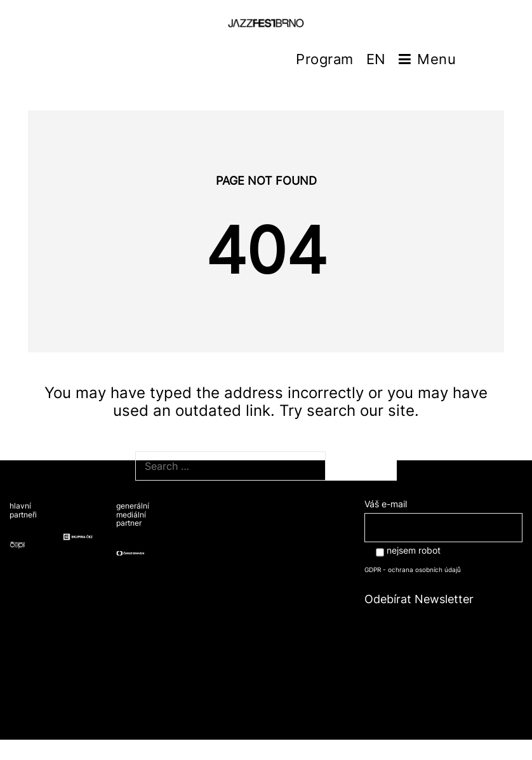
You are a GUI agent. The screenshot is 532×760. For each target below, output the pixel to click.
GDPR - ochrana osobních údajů (413, 570)
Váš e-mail (443, 515)
